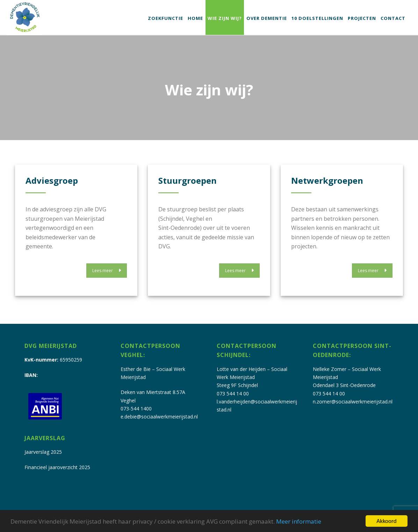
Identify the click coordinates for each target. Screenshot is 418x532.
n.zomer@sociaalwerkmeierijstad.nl (353, 402)
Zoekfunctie (165, 18)
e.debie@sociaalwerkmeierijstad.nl (159, 417)
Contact (393, 18)
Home (195, 18)
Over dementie (267, 18)
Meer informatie (299, 521)
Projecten (362, 18)
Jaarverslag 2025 (43, 452)
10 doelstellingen (317, 18)
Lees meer (107, 271)
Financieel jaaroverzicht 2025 (57, 467)
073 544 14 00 (233, 393)
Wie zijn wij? (225, 18)
